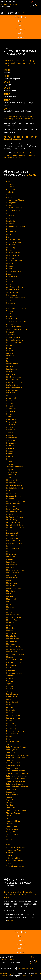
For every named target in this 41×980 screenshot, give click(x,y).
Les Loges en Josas (14, 544)
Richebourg (11, 729)
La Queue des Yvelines (15, 496)
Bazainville (10, 221)
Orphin (9, 684)
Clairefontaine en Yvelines (16, 322)
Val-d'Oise (17, 158)
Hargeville (10, 446)
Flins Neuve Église (14, 377)
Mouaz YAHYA (7, 2)
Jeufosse (10, 464)
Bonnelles (10, 258)
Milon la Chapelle (13, 625)
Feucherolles (11, 369)
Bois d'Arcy (11, 248)
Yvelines (26, 153)
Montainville (11, 636)
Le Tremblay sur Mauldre (17, 528)
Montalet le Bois (13, 639)
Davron (9, 348)
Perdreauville (12, 697)
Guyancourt (11, 440)
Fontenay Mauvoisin (14, 388)
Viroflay (9, 863)
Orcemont (10, 676)
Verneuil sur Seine (14, 834)
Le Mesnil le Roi (12, 509)
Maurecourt (11, 599)
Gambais (10, 403)
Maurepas (10, 602)
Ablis (8, 181)
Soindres (10, 803)
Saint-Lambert (12, 768)
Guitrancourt (11, 438)
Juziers (9, 477)
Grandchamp (12, 425)
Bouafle (9, 263)
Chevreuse (11, 314)
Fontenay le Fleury (14, 385)
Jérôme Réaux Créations (30, 976)
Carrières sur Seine (14, 290)
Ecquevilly (10, 353)
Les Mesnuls (11, 546)
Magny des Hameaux (15, 570)
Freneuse (10, 396)
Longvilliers (11, 562)
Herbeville (10, 448)
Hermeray (10, 451)
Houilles (10, 456)
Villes (20, 33)
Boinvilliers (10, 245)
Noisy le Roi (11, 670)
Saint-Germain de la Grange (17, 755)
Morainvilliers (11, 652)
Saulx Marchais (12, 795)
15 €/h (7, 82)
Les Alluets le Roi (13, 533)
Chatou (9, 306)
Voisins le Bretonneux (15, 866)
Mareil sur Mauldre (14, 588)
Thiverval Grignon (13, 813)
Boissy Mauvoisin (13, 253)
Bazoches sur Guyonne (16, 226)
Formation (20, 29)
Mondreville (11, 633)
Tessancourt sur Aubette (16, 810)
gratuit (7, 94)
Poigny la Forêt (12, 702)
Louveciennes (12, 565)
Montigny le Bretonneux (16, 649)
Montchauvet (12, 641)
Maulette (10, 596)
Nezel (9, 668)
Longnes (10, 559)
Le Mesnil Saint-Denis (15, 512)
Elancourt (10, 356)
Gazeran (10, 414)
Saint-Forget (11, 752)
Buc (8, 279)
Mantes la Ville (12, 578)
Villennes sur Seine (14, 850)
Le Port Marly (12, 520)
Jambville (10, 462)
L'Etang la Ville (12, 480)
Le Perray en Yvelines (15, 517)
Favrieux (10, 366)
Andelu (9, 195)
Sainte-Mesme (12, 789)
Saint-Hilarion (12, 760)
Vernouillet (11, 837)
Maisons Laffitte (12, 573)
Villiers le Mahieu (13, 858)
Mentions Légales (7, 974)
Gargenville (11, 411)
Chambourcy (12, 295)
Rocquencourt (12, 734)
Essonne (33, 153)
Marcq (9, 581)
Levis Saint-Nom (13, 549)
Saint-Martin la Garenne (16, 779)
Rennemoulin (12, 726)
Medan (9, 604)
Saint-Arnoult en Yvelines (16, 747)
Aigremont (10, 189)
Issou (8, 459)
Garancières (11, 409)
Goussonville (11, 422)
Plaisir (9, 699)
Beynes (9, 234)
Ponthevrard (11, 707)
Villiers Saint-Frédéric (15, 861)
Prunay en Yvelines (14, 715)
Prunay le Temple (13, 718)
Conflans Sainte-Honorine (17, 329)
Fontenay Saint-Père (14, 390)
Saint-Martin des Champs (16, 776)
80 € (6, 76)
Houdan (10, 454)
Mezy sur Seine (12, 620)
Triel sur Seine (12, 826)
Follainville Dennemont (15, 382)
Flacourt (10, 372)
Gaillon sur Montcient (15, 398)
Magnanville (11, 567)
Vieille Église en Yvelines (16, 847)
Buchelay (10, 282)
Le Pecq (10, 514)
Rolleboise (10, 736)
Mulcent (10, 657)
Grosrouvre (11, 430)
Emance (10, 359)
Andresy (10, 197)
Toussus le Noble (13, 821)
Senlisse (10, 797)
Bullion (9, 285)
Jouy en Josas (12, 470)
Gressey (10, 427)
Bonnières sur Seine (14, 261)
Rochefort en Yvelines (15, 731)
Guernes (10, 433)
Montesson (11, 644)
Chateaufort (11, 303)
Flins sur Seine (12, 380)
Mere (8, 610)
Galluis (9, 401)
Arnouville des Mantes (15, 200)
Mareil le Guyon (13, 583)
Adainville (10, 187)
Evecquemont (12, 364)
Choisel (9, 316)
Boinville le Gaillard (14, 242)
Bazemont (10, 224)
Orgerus (10, 678)
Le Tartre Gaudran (14, 522)
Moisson (10, 631)
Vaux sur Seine (12, 829)
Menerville (10, 607)
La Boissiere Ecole (14, 483)
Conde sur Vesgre (14, 327)
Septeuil (10, 800)
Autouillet (10, 216)
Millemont (10, 623)
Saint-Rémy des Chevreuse (17, 787)
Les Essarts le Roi (13, 541)
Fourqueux (11, 393)
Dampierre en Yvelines (15, 343)
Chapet (9, 300)
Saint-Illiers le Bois (14, 766)
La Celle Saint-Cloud (14, 488)
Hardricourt (11, 443)
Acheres (10, 184)
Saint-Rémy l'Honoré (15, 784)
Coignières (10, 324)
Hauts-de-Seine (10, 155)
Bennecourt (11, 232)
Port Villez (10, 713)
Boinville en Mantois (14, 240)
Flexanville (10, 374)
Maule (9, 594)
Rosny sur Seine (13, 742)
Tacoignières (11, 808)
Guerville (10, 435)
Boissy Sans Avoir (13, 255)
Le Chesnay (11, 507)
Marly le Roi (11, 591)
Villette (9, 855)
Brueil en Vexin (12, 277)
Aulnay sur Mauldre (14, 211)
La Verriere (11, 499)
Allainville (10, 192)
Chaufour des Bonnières (16, 308)
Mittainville (10, 628)
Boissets (10, 250)
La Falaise (10, 491)
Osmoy (9, 692)
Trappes (10, 824)
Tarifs (20, 21)
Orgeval (9, 681)
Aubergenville (12, 203)
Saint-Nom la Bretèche (15, 781)
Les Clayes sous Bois (15, 538)
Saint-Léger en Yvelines (16, 771)
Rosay (9, 739)
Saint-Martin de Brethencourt (18, 773)
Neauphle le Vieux (14, 662)
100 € (7, 70)
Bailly (8, 218)
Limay (9, 551)
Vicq (8, 845)
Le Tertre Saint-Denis (15, 525)
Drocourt (10, 351)
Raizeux (9, 721)
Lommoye (10, 557)
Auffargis (10, 205)
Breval (9, 274)
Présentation (20, 17)
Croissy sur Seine (13, 337)
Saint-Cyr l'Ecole (13, 750)
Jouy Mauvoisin (13, 472)
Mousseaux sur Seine (15, 655)
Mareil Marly (11, 586)
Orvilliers (10, 689)
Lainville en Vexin (13, 504)
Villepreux (10, 853)
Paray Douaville (13, 694)
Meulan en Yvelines (14, 615)
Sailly (8, 744)
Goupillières (11, 419)
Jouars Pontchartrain (15, 467)
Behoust (10, 229)
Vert (8, 842)
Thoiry (9, 816)
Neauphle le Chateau (15, 660)
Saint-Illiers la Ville (13, 763)
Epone (9, 361)
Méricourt (10, 612)
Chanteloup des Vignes (16, 298)
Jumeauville (11, 475)
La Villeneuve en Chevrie (16, 501)
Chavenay (10, 311)
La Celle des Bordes (14, 485)
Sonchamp (11, 805)
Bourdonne (11, 269)
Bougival (10, 266)
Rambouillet (11, 723)
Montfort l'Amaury (14, 647)
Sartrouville (11, 792)
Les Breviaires (12, 536)
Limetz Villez (11, 554)
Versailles (10, 840)
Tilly (8, 818)
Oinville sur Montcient (15, 673)
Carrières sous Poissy (15, 287)
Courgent (10, 332)
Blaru (8, 237)
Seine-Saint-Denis (25, 155)
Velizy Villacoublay (14, 832)
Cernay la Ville (12, 292)
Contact (20, 37)
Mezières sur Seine (14, 618)
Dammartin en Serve (14, 340)
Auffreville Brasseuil (14, 208)
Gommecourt (12, 417)
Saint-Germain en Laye (15, 758)
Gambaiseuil (11, 406)
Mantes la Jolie (12, 575)
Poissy (9, 705)
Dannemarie (11, 345)
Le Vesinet (10, 530)
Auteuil (9, 213)
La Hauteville (11, 493)
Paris (19, 153)
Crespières (11, 335)
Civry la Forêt (12, 319)
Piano (21, 25)
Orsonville (10, 686)
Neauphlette (11, 665)
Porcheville (11, 710)
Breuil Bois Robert (14, 271)
